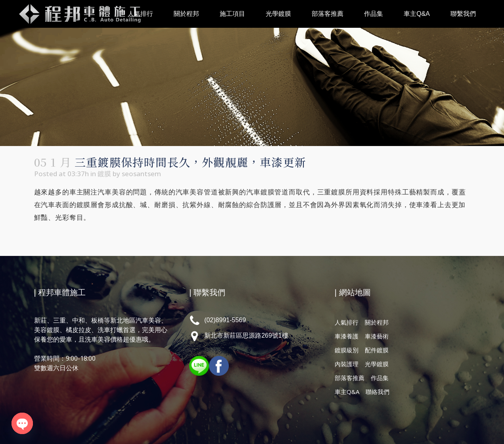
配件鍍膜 (377, 350)
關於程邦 (377, 322)
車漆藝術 (377, 336)
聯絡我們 (378, 392)
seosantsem (141, 174)
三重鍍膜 (331, 192)
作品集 (380, 378)
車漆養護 (347, 336)
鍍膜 (104, 174)
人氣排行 (347, 322)
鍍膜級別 (347, 350)
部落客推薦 (350, 378)
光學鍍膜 (377, 364)
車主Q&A (347, 392)
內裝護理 (347, 364)
